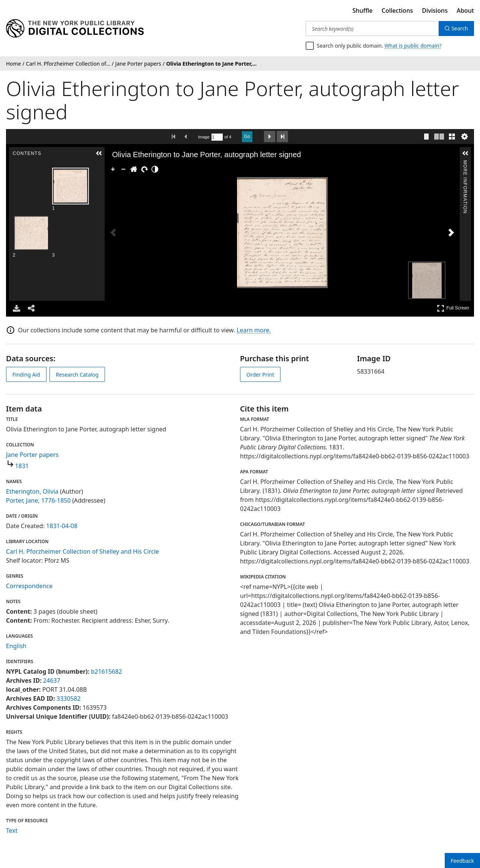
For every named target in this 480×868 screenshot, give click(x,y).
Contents (98, 163)
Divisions (435, 11)
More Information (465, 163)
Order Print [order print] (260, 375)
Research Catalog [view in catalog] (77, 375)
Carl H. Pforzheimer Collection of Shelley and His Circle (82, 551)
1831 (22, 466)
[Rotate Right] (141, 169)
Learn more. (254, 330)
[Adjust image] (151, 169)
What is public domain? (413, 46)
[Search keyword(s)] (372, 29)
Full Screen (453, 308)
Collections (397, 11)
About (465, 11)
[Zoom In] (109, 169)
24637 (52, 680)
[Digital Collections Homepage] (75, 29)
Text (12, 830)
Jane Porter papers (32, 455)
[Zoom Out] (120, 169)
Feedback (462, 861)
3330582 (69, 698)
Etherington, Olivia (32, 491)
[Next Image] (451, 233)
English (16, 646)
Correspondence (29, 586)
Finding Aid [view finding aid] (26, 375)
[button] (99, 153)
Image (204, 137)
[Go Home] (130, 169)
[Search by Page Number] (217, 137)
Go (247, 137)
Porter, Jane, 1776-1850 (38, 500)
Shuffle (363, 11)
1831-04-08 (62, 526)
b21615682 (106, 671)
